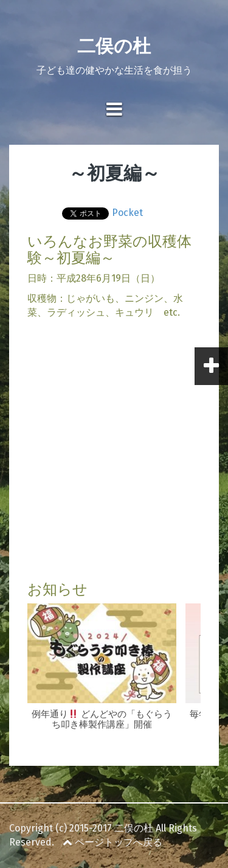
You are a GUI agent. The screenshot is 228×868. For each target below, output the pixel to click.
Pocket (127, 213)
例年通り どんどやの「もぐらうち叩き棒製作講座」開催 (102, 719)
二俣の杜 (114, 46)
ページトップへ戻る (112, 842)
